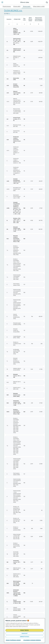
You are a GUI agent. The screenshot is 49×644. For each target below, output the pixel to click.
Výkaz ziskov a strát (39, 6)
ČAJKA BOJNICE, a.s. (13, 11)
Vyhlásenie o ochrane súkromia (32, 640)
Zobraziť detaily (25, 637)
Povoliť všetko (25, 630)
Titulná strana (7, 6)
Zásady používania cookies (13, 640)
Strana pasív (27, 6)
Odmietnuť (25, 633)
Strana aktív (17, 6)
